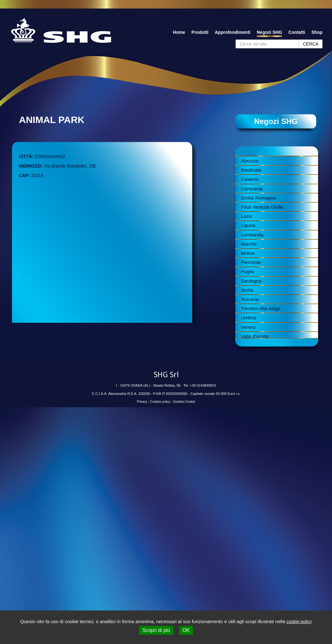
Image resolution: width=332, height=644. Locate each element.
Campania (252, 189)
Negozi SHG (269, 32)
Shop (317, 32)
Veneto (248, 327)
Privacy (142, 402)
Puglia (248, 271)
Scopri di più (156, 630)
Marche (249, 244)
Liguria (248, 225)
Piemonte (251, 262)
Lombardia (252, 235)
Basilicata (251, 170)
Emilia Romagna (258, 198)
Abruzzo (250, 161)
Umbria (249, 318)
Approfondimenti (233, 32)
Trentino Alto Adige (261, 308)
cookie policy (299, 622)
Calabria (250, 179)
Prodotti (200, 32)
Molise (248, 253)
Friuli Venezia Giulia (262, 207)
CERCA (311, 44)
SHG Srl (166, 375)
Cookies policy (160, 402)
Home (179, 32)
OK (186, 630)
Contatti (297, 32)
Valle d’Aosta (255, 336)
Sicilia (247, 290)
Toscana (250, 299)
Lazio (247, 216)
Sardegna (251, 281)
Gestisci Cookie (184, 402)
